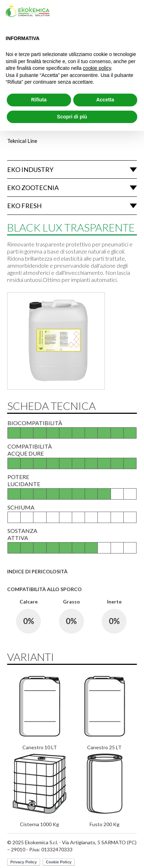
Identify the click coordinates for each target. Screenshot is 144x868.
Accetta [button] (105, 100)
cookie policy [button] (97, 68)
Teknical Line (22, 141)
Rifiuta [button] (39, 100)
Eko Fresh (24, 206)
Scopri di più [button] (72, 117)
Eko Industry (30, 169)
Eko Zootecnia (33, 188)
